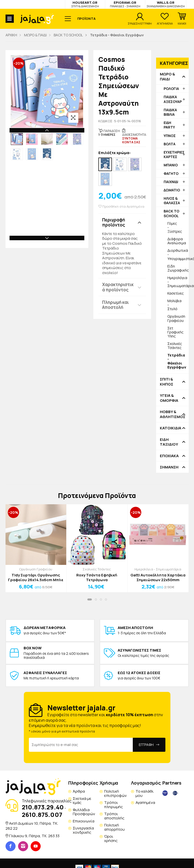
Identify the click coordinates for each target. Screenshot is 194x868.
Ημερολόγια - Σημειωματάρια (178, 282)
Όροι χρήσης (111, 838)
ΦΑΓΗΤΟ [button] (171, 173)
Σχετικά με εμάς (82, 801)
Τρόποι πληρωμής (114, 805)
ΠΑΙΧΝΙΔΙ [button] (171, 182)
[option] (17, 139)
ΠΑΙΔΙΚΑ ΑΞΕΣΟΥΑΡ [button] (173, 99)
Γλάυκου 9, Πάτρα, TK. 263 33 (34, 836)
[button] (182, 19)
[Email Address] (81, 745)
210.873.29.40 (43, 807)
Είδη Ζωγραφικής (178, 268)
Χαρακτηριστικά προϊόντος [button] (118, 287)
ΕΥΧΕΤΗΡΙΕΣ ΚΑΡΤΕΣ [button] (174, 154)
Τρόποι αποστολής (114, 816)
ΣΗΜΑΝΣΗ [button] (169, 467)
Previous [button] (47, 130)
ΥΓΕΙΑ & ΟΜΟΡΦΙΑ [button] (169, 398)
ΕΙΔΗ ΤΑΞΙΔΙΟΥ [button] (169, 442)
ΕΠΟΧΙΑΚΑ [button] (169, 456)
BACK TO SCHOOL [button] (171, 213)
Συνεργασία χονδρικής (83, 830)
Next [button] (47, 238)
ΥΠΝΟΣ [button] (170, 136)
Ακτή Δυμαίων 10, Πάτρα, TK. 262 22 (32, 826)
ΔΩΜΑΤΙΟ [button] (172, 190)
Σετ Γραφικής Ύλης (175, 332)
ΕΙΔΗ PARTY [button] (169, 125)
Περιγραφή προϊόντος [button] (114, 222)
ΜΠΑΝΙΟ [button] (171, 165)
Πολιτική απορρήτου (114, 827)
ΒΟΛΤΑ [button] (170, 144)
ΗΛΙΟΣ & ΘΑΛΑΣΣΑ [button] (172, 201)
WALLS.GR (166, 4)
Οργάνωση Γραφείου (176, 318)
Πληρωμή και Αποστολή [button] (115, 305)
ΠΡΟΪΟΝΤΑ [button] (86, 19)
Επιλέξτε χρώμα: (115, 153)
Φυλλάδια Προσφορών (84, 812)
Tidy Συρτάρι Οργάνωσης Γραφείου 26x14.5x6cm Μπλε (36, 578)
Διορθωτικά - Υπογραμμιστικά (178, 254)
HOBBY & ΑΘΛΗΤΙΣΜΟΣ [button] (172, 414)
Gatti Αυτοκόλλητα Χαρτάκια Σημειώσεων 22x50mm (158, 578)
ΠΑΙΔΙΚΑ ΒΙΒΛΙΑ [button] (170, 112)
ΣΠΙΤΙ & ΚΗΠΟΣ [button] (167, 382)
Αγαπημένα (145, 802)
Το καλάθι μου (145, 793)
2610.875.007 (42, 815)
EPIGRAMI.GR (125, 4)
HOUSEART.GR (85, 4)
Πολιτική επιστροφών (115, 793)
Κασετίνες (176, 293)
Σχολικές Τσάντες (175, 346)
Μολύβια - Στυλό (174, 305)
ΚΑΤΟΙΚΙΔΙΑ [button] (171, 428)
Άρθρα (79, 791)
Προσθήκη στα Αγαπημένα (121, 207)
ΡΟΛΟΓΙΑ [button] (171, 89)
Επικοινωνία (84, 821)
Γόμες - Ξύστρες (175, 227)
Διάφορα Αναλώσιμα (177, 241)
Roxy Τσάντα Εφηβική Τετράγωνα (97, 578)
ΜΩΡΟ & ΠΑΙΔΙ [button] (167, 77)
